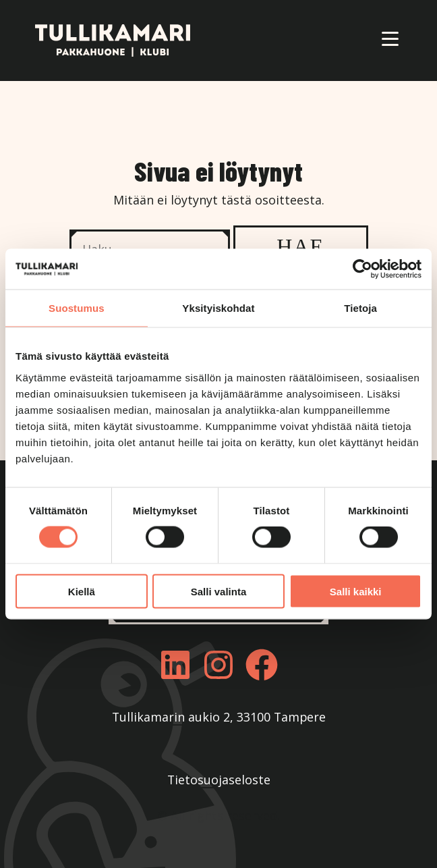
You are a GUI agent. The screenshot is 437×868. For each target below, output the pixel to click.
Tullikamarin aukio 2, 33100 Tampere (219, 717)
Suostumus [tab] (77, 308)
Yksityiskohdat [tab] (218, 308)
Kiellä (82, 591)
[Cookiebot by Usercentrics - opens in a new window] (362, 269)
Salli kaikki (356, 591)
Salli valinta (219, 591)
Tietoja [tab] (360, 308)
